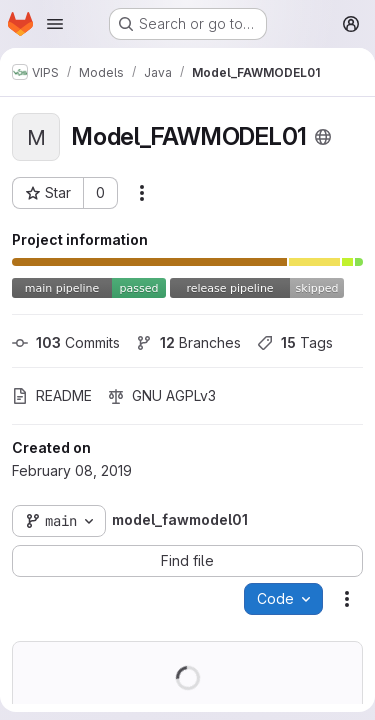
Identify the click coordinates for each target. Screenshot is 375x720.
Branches (188, 342)
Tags (295, 342)
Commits (66, 342)
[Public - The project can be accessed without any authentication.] (323, 137)
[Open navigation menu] (55, 24)
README (52, 395)
